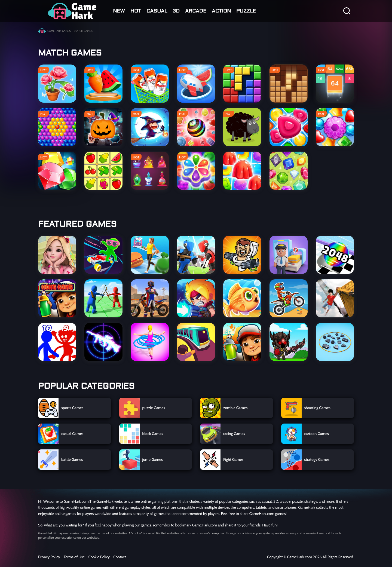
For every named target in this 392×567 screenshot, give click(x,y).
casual (157, 11)
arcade (196, 11)
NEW (119, 11)
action (221, 11)
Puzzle (246, 11)
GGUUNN (72, 11)
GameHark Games (59, 31)
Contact (120, 557)
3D (176, 11)
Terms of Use (74, 557)
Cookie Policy (99, 557)
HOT (136, 11)
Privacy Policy (49, 557)
